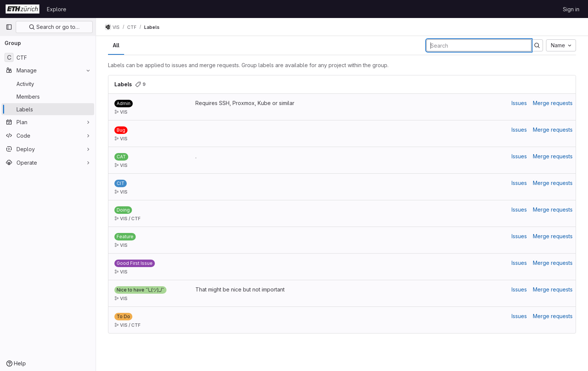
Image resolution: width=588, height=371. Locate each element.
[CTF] (48, 57)
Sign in (571, 9)
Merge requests (553, 103)
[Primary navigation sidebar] (9, 27)
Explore (57, 9)
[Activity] (48, 84)
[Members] (48, 96)
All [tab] (116, 45)
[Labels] (48, 109)
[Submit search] (537, 45)
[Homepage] (22, 9)
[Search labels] (479, 45)
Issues (519, 103)
